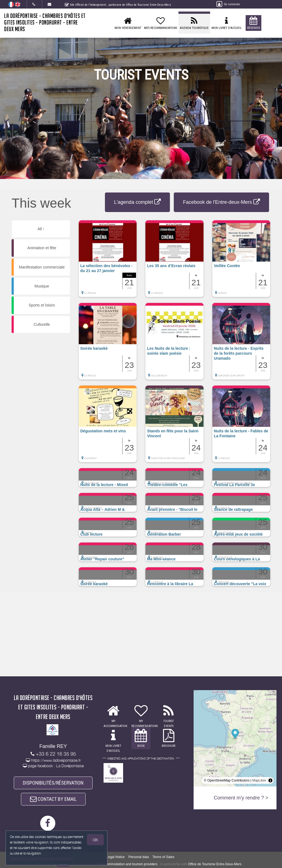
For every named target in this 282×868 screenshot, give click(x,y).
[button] (108, 261)
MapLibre (259, 780)
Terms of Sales (163, 857)
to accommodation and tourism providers (128, 864)
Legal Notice (116, 857)
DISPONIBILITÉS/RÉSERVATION (53, 783)
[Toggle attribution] (270, 780)
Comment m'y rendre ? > (241, 798)
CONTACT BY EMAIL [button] (53, 799)
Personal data (139, 857)
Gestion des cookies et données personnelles (42, 859)
